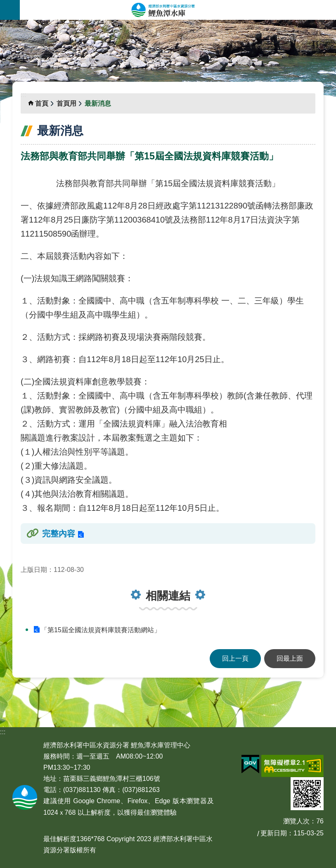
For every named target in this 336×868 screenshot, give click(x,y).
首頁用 (66, 103)
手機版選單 (10, 10)
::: (3, 25)
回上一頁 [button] (235, 658)
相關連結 (168, 596)
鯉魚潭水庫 (178, 10)
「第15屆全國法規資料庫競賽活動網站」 (101, 630)
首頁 (42, 103)
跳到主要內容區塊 (4, 4)
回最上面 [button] (290, 658)
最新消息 (98, 103)
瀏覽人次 (296, 821)
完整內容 (59, 534)
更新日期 (274, 833)
